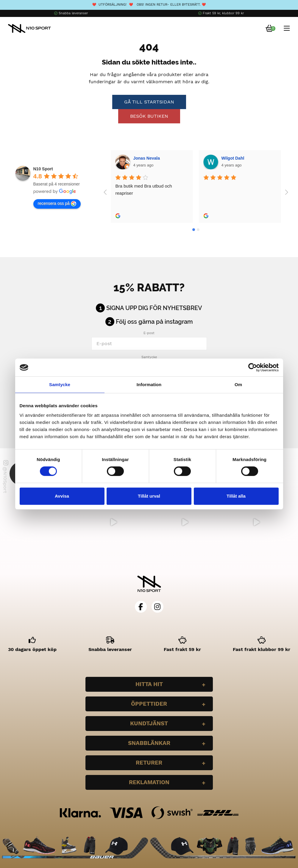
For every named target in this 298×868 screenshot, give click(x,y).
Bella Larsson (235, 158)
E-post (149, 333)
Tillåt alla (236, 496)
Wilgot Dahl (145, 158)
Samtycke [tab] (60, 385)
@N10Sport (6, 477)
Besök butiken (149, 116)
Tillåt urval (149, 496)
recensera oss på (57, 204)
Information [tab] (149, 385)
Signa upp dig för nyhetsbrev (154, 308)
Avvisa (62, 496)
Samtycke (149, 357)
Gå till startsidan (149, 102)
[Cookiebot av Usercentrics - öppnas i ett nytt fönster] (253, 367)
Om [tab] (238, 385)
